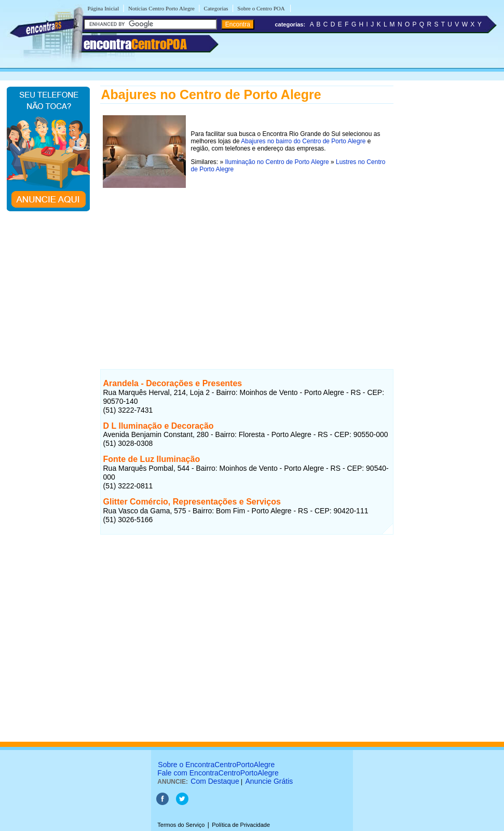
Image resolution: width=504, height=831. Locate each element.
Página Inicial (104, 8)
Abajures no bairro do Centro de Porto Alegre (303, 141)
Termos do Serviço (181, 825)
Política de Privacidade (241, 825)
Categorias (216, 8)
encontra (135, 44)
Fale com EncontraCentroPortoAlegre (218, 773)
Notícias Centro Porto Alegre (161, 8)
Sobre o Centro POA (262, 8)
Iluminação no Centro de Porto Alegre (277, 162)
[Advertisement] (247, 263)
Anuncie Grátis (269, 781)
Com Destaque (215, 781)
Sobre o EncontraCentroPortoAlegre (216, 765)
